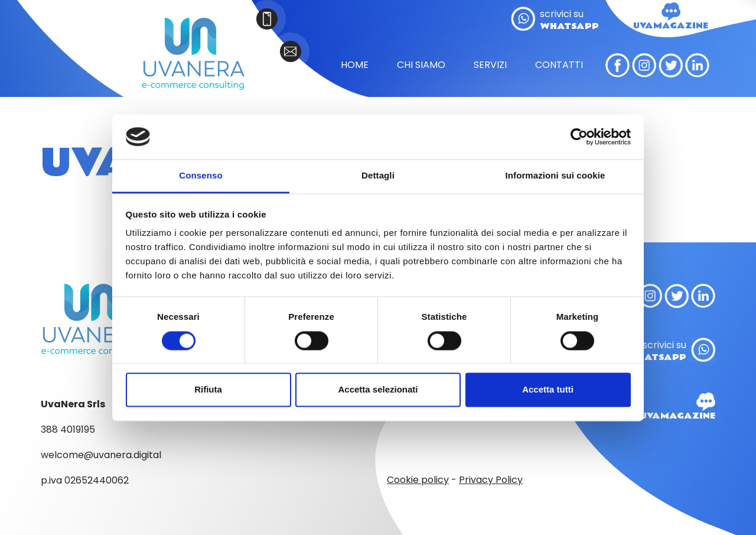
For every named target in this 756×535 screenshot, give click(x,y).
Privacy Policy (491, 480)
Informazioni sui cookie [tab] (555, 176)
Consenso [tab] (201, 176)
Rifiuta (208, 390)
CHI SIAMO (421, 65)
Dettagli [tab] (378, 176)
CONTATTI (559, 65)
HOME (355, 65)
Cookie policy (418, 480)
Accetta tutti (548, 390)
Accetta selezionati (378, 390)
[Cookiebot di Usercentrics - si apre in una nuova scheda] (579, 137)
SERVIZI (490, 65)
